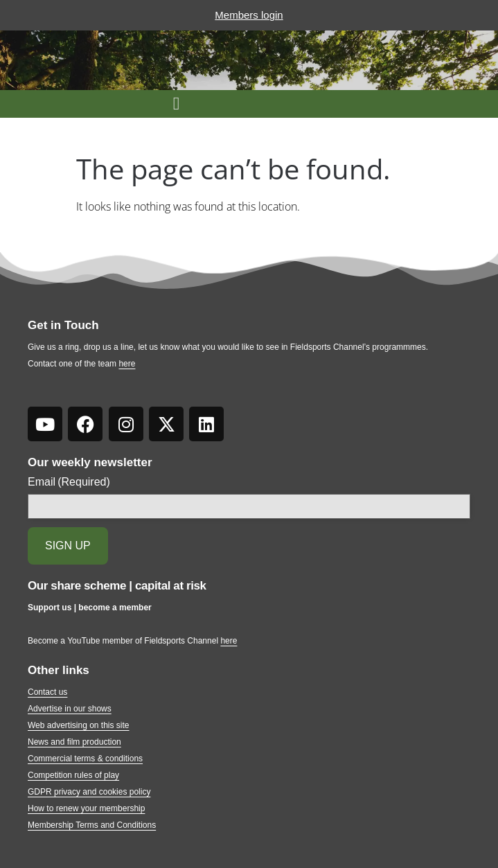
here (127, 364)
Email (69, 482)
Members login (249, 15)
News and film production (74, 742)
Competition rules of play (73, 775)
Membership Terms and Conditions (92, 825)
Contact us (47, 692)
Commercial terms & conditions (85, 759)
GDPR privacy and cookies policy (89, 792)
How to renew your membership (86, 808)
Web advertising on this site (79, 725)
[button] (176, 104)
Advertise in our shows (70, 709)
